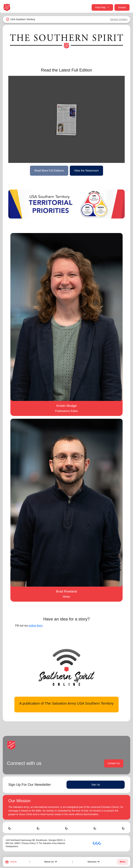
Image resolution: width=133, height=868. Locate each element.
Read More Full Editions (49, 171)
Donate (122, 7)
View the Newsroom (86, 171)
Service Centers (119, 19)
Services (94, 862)
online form (35, 626)
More (122, 862)
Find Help (102, 8)
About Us (51, 862)
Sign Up (96, 785)
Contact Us (114, 763)
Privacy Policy (28, 843)
